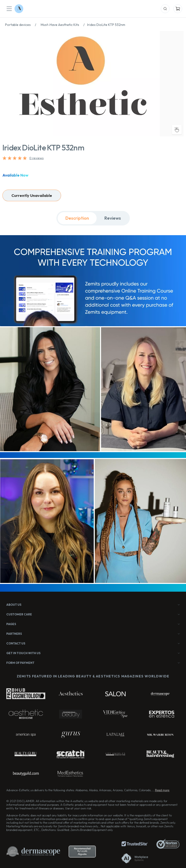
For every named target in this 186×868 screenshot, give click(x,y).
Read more (162, 790)
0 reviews (36, 158)
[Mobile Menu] (9, 9)
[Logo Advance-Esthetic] (19, 9)
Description (77, 218)
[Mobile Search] (165, 9)
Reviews (113, 218)
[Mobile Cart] (178, 9)
